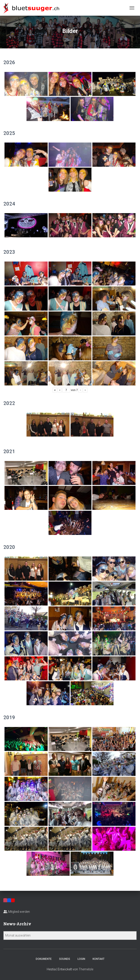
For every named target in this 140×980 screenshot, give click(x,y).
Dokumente (44, 959)
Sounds (65, 959)
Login (81, 959)
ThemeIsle (86, 969)
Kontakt (99, 959)
